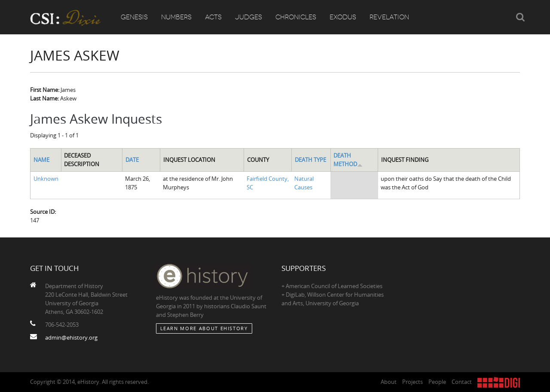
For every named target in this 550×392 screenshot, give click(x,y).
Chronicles (296, 17)
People (437, 382)
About (389, 382)
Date (132, 160)
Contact (462, 382)
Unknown (46, 179)
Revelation (389, 17)
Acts (213, 17)
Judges (249, 17)
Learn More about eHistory (204, 328)
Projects (412, 382)
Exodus (343, 17)
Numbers (176, 17)
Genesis (134, 17)
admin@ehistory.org (71, 337)
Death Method (348, 160)
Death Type (310, 160)
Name (41, 160)
